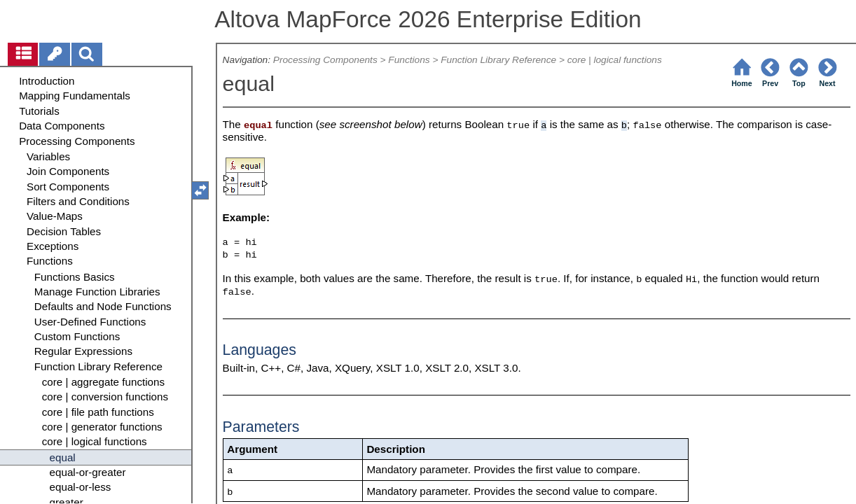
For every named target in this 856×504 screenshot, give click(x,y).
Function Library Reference (498, 60)
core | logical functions (615, 60)
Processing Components (325, 60)
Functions (409, 60)
